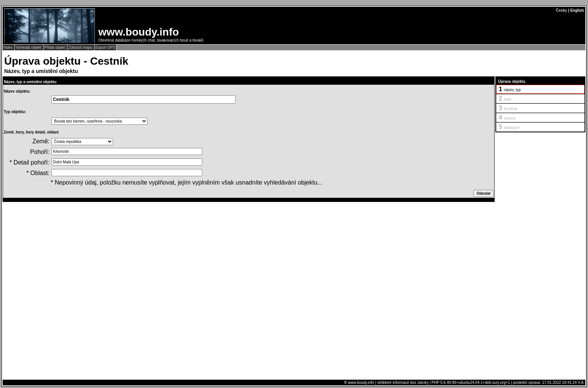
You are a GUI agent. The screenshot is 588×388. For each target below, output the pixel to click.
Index (9, 47)
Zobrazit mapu (81, 47)
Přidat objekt (55, 47)
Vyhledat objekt (29, 47)
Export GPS (105, 47)
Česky (561, 10)
